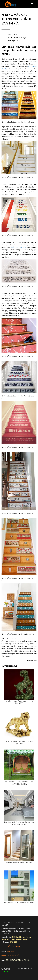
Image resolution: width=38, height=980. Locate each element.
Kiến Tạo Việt (14, 41)
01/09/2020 (13, 35)
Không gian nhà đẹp (17, 38)
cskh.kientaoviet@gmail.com (18, 960)
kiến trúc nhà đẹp (19, 247)
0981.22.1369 (11, 951)
